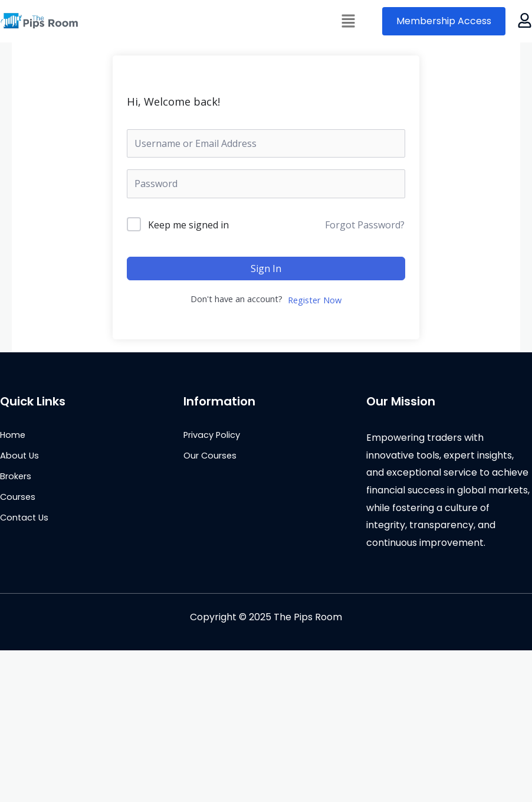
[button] (349, 21)
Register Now (315, 300)
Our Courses (210, 456)
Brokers (16, 476)
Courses (18, 497)
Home (13, 435)
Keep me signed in (188, 225)
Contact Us (24, 518)
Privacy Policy (212, 435)
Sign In (266, 269)
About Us (19, 456)
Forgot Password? (365, 225)
